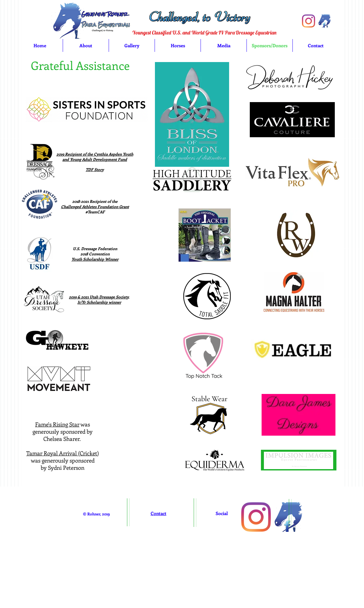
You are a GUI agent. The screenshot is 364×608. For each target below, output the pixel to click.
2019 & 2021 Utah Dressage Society (99, 297)
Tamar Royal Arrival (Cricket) (63, 453)
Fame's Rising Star (57, 424)
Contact (159, 513)
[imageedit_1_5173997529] (325, 21)
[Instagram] (309, 21)
